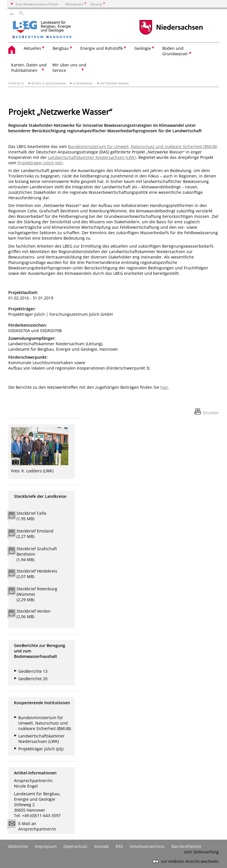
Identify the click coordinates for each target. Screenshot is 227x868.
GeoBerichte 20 (33, 679)
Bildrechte (18, 846)
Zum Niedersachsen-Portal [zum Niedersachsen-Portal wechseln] (37, 4)
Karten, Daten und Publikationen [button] (29, 68)
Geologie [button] (143, 48)
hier (164, 387)
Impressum (46, 846)
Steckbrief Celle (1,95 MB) (31, 516)
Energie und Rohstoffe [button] (102, 48)
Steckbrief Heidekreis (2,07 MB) (37, 574)
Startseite (16, 83)
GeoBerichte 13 (33, 671)
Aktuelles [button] (32, 48)
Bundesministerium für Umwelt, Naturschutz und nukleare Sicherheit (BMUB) (143, 146)
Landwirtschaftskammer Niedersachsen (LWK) (92, 157)
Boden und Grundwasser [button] (175, 51)
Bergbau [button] (61, 48)
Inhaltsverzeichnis (147, 846)
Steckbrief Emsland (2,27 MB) (35, 534)
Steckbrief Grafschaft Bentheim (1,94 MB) (37, 554)
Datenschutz (75, 846)
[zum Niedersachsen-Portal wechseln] (171, 34)
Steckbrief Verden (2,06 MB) (34, 614)
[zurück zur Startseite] (58, 30)
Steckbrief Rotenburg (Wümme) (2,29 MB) (37, 594)
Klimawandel (83, 83)
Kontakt (102, 846)
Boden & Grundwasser (49, 83)
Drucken (211, 413)
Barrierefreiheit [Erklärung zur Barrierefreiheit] (186, 846)
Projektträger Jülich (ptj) (40, 163)
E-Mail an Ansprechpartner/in (34, 826)
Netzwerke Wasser (115, 83)
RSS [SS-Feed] (119, 846)
